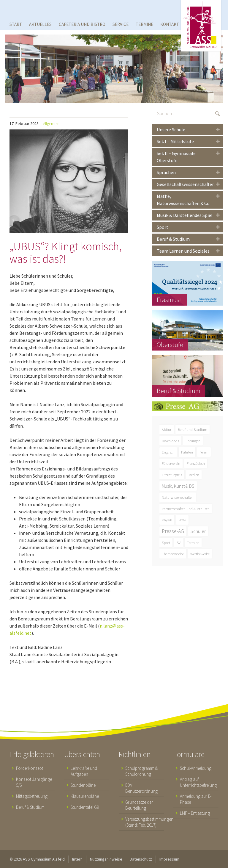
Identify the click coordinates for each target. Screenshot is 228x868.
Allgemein (51, 123)
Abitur (167, 429)
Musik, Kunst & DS (178, 486)
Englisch (168, 452)
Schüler (198, 531)
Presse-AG (173, 531)
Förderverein (171, 463)
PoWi (182, 520)
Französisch (196, 463)
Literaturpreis (172, 475)
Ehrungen (193, 441)
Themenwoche (173, 554)
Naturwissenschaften (178, 497)
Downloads (170, 441)
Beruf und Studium (193, 429)
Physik (167, 520)
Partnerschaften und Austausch (186, 509)
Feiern (204, 452)
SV (179, 542)
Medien (194, 475)
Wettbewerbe (200, 554)
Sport (166, 542)
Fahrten (187, 452)
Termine (193, 542)
